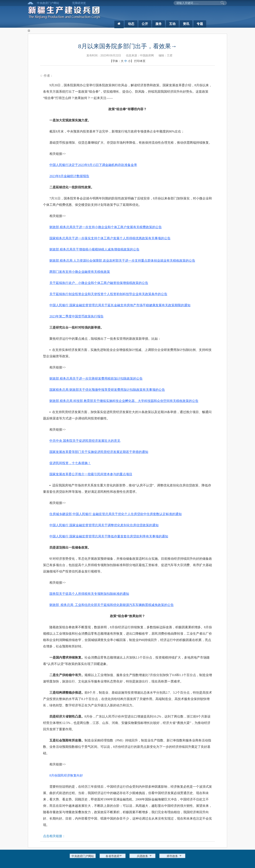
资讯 (186, 24)
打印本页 (140, 61)
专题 (200, 24)
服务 (159, 24)
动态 (131, 24)
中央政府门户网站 (48, 3)
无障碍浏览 (79, 3)
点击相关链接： (54, 836)
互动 (172, 24)
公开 (145, 24)
